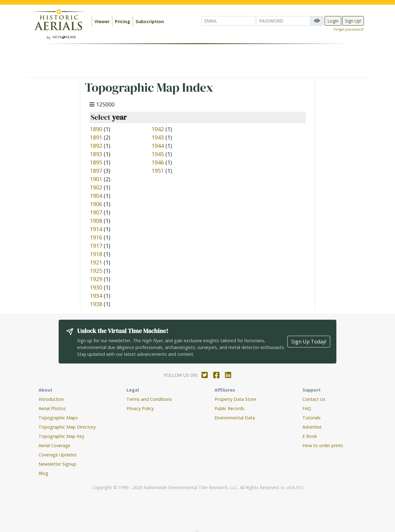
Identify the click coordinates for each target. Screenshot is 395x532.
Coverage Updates (58, 455)
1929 (96, 279)
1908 (96, 221)
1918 (96, 254)
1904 (96, 196)
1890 (96, 129)
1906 (96, 204)
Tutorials (312, 418)
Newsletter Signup (57, 464)
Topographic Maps (58, 418)
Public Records (229, 408)
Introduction (51, 399)
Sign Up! (353, 21)
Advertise (312, 427)
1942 (158, 129)
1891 (96, 137)
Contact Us (314, 399)
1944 (158, 146)
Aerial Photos (52, 408)
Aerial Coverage (54, 445)
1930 (96, 287)
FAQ (307, 408)
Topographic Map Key (61, 436)
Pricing (123, 21)
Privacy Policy (140, 408)
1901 (96, 179)
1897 (96, 171)
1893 (96, 154)
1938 (96, 304)
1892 (96, 146)
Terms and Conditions (149, 399)
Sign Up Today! (309, 342)
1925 (96, 271)
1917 (96, 246)
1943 (158, 137)
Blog (43, 473)
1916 (96, 237)
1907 (96, 212)
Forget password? (349, 29)
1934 (96, 296)
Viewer (102, 21)
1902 (96, 187)
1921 (96, 262)
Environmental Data (235, 418)
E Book (310, 436)
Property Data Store (235, 399)
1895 (96, 162)
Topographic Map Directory (67, 427)
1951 (158, 171)
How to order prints (323, 445)
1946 (158, 162)
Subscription (150, 21)
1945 (158, 154)
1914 (96, 229)
